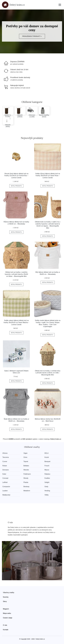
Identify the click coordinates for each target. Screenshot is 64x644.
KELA (46, 453)
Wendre (26, 470)
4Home (5, 453)
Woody (26, 478)
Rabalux (47, 474)
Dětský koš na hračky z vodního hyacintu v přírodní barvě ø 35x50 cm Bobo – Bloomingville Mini (16, 274)
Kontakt (6, 630)
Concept (5, 478)
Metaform (27, 491)
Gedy (46, 487)
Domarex (6, 470)
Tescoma (6, 457)
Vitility (47, 495)
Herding (47, 491)
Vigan (26, 453)
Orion (25, 457)
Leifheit (5, 482)
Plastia (26, 482)
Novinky (6, 597)
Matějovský (6, 495)
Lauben (5, 491)
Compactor (6, 487)
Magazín (6, 609)
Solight (47, 482)
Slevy (5, 601)
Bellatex (26, 466)
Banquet (47, 461)
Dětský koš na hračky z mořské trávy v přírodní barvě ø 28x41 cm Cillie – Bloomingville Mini (48, 373)
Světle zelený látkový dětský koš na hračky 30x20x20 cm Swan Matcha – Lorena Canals (16, 322)
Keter (4, 474)
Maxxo (47, 470)
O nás (5, 625)
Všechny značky (9, 593)
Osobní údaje (8, 618)
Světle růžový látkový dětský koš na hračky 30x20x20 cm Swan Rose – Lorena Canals (48, 176)
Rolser (5, 466)
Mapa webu (7, 613)
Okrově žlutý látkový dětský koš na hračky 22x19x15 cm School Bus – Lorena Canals (16, 176)
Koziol (47, 457)
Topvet (26, 461)
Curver (5, 461)
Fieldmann (27, 474)
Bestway (26, 487)
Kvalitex (47, 478)
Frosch (47, 466)
